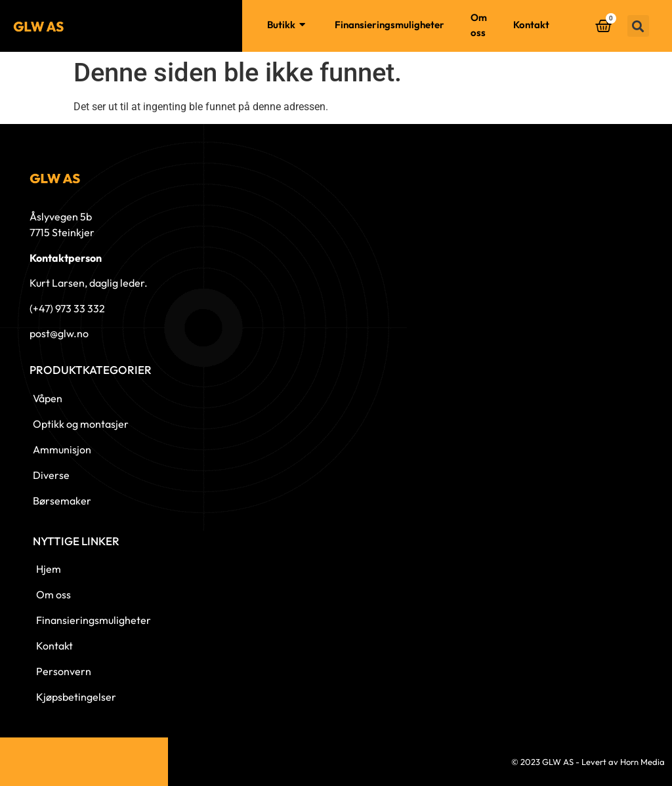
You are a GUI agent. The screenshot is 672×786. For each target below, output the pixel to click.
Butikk (288, 25)
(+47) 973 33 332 (67, 308)
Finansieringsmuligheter (389, 25)
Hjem (229, 25)
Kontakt (531, 25)
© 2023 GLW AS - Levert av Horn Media (588, 762)
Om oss (479, 25)
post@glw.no (59, 333)
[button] (638, 26)
